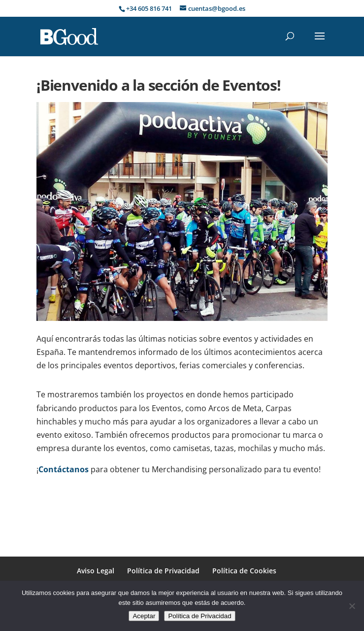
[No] (352, 606)
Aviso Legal (96, 571)
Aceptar (144, 616)
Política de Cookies (244, 571)
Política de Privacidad (163, 571)
